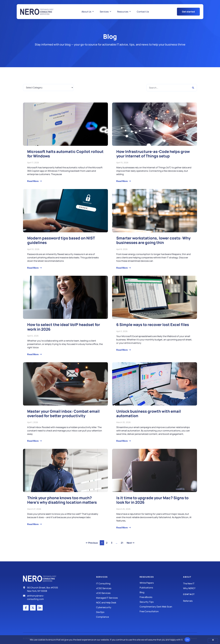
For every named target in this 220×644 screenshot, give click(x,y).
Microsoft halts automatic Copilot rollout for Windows (65, 154)
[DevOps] (118, 612)
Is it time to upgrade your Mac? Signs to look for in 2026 (152, 500)
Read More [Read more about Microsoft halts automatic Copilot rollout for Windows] (33, 181)
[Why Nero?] (190, 588)
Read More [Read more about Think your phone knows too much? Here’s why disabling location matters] (33, 524)
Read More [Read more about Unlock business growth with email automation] (122, 441)
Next (130, 543)
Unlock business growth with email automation (149, 413)
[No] (213, 640)
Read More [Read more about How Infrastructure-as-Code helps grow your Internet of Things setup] (122, 181)
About (187, 577)
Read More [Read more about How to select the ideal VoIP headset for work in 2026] (33, 354)
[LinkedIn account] (40, 608)
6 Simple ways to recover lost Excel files (153, 325)
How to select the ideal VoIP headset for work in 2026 (64, 327)
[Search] (193, 88)
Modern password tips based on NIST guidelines (61, 240)
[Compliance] (118, 617)
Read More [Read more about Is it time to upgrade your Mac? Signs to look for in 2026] (122, 527)
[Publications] (161, 588)
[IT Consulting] (118, 584)
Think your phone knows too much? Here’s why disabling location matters (62, 500)
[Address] (42, 589)
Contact (189, 594)
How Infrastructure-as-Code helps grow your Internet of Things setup (153, 154)
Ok (187, 640)
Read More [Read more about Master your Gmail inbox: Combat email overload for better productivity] (33, 441)
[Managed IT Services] (118, 598)
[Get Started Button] (188, 12)
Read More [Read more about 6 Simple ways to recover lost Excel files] (122, 350)
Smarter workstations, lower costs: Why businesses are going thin (153, 240)
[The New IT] (190, 584)
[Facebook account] (26, 608)
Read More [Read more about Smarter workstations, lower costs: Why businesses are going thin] (122, 268)
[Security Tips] (161, 602)
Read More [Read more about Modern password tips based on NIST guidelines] (33, 268)
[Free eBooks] (161, 597)
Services (102, 577)
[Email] (42, 597)
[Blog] (161, 592)
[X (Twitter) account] (33, 608)
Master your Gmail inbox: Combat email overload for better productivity (63, 413)
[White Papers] (161, 583)
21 (123, 542)
